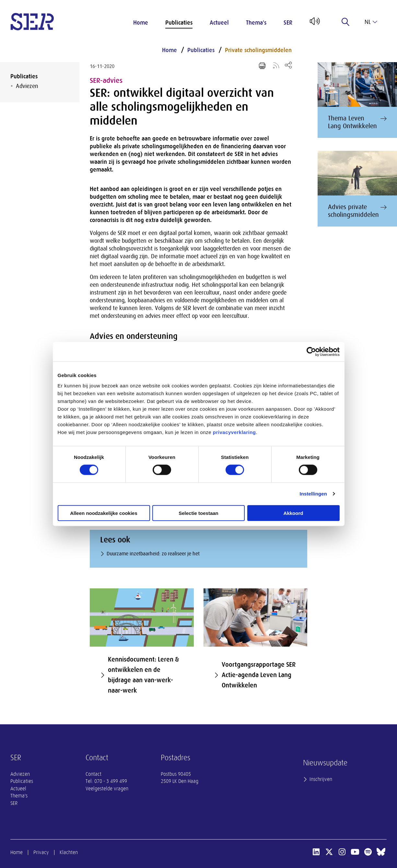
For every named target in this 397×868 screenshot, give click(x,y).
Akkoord (293, 513)
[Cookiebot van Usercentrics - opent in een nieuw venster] (311, 352)
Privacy (41, 852)
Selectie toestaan (198, 513)
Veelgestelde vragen (107, 789)
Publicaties (179, 23)
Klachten (69, 852)
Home (141, 23)
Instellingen (314, 494)
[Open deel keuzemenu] (288, 65)
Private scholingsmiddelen (258, 50)
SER (288, 23)
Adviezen (27, 86)
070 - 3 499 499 (111, 781)
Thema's (256, 23)
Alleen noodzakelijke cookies (104, 513)
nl (371, 22)
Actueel (219, 23)
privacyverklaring (234, 432)
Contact (93, 774)
